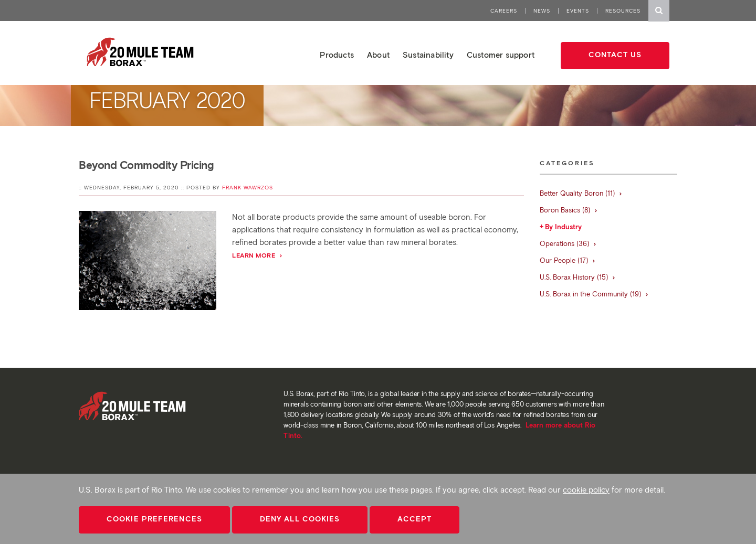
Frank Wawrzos (248, 188)
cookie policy (586, 490)
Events (578, 11)
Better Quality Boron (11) (581, 193)
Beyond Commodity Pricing (146, 165)
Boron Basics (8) (569, 210)
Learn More (258, 255)
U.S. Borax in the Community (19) (594, 294)
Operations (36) (568, 244)
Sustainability (428, 55)
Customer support (501, 55)
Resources (623, 11)
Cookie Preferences (154, 519)
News (542, 11)
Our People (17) (568, 260)
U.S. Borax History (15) (578, 277)
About (378, 55)
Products (337, 55)
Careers (504, 11)
